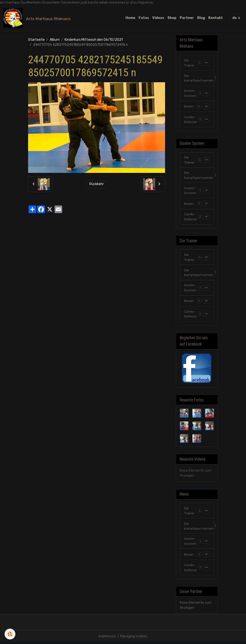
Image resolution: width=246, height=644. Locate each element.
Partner (187, 18)
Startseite (36, 40)
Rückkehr (97, 184)
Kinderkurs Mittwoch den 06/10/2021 (94, 40)
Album (55, 40)
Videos (158, 18)
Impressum (107, 638)
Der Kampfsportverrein (199, 78)
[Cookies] (10, 634)
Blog (201, 18)
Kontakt (215, 18)
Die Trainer (189, 63)
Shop (172, 18)
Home (130, 18)
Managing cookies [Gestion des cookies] (134, 638)
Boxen (189, 107)
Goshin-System (190, 94)
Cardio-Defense (191, 120)
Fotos (144, 18)
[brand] (38, 18)
